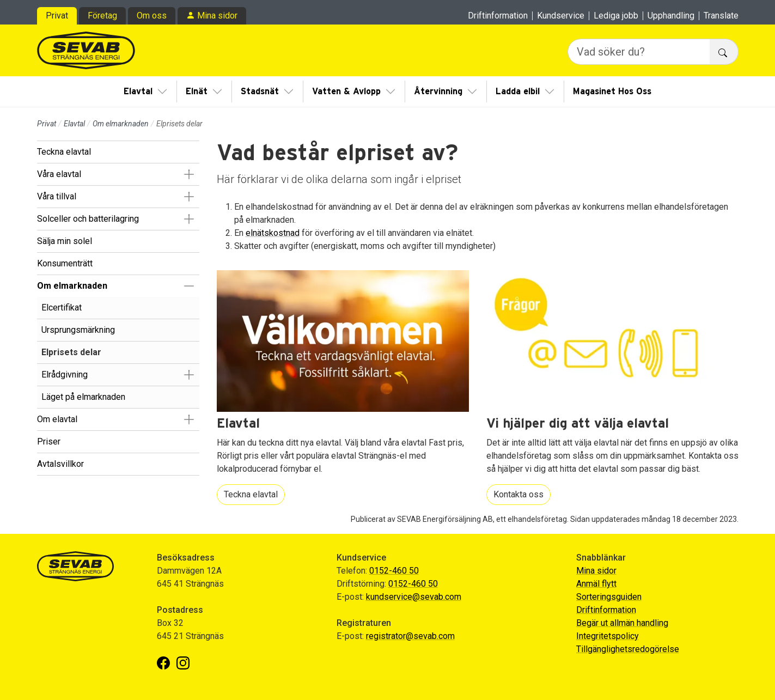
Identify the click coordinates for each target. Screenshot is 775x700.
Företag (102, 16)
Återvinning (438, 92)
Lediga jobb (616, 16)
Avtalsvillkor (60, 464)
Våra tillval (57, 196)
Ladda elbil (518, 92)
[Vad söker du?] (639, 52)
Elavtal (138, 92)
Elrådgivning (65, 375)
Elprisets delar (71, 352)
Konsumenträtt (65, 263)
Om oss (152, 16)
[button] (189, 174)
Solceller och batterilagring (88, 219)
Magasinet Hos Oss (612, 92)
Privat (57, 16)
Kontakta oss (518, 494)
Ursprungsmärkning (78, 330)
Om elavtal (57, 419)
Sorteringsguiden (609, 597)
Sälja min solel (65, 241)
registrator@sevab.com (410, 636)
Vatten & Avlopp (346, 92)
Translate (721, 16)
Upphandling (671, 16)
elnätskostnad (273, 233)
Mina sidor (217, 16)
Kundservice (561, 16)
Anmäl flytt (596, 584)
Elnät (197, 92)
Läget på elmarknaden (83, 397)
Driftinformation (498, 16)
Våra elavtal (59, 174)
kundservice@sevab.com (414, 597)
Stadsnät (260, 92)
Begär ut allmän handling (622, 623)
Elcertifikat (62, 308)
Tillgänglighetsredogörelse (628, 649)
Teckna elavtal (64, 152)
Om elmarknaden (121, 124)
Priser (49, 442)
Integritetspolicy (608, 636)
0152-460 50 (394, 571)
